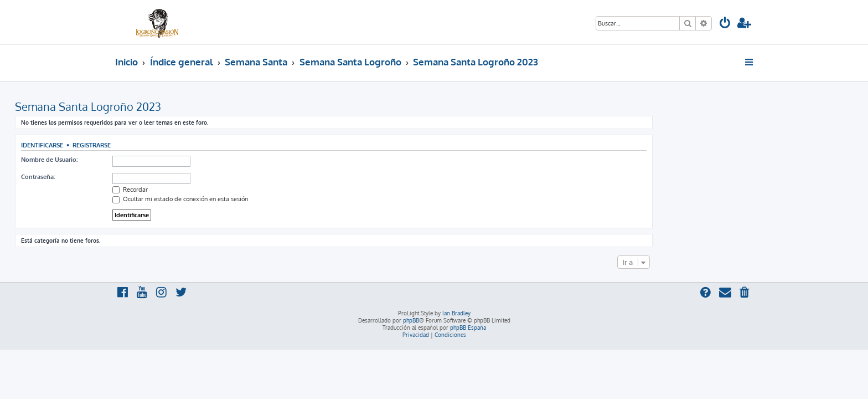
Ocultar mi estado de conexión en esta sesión (280, 199)
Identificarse (142, 145)
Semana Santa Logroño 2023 (188, 106)
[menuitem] (725, 24)
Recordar (230, 190)
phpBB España (468, 328)
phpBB (411, 320)
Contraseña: (138, 177)
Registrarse (192, 145)
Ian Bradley (456, 313)
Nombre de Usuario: (149, 160)
